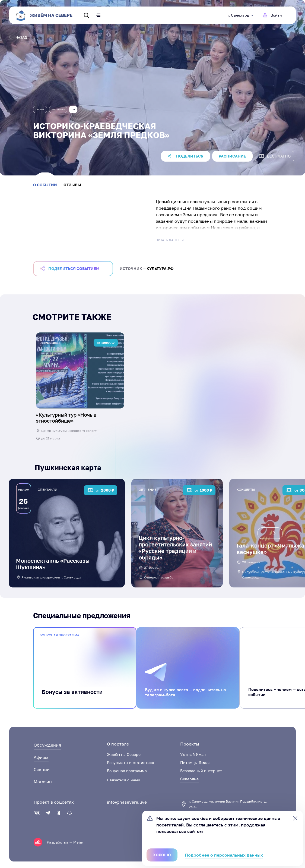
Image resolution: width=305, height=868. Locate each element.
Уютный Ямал (193, 754)
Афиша (41, 757)
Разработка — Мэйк (65, 842)
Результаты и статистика (131, 762)
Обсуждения (47, 745)
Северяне (189, 779)
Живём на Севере (124, 754)
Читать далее (170, 240)
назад (18, 37)
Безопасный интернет (201, 771)
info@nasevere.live (127, 802)
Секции (42, 769)
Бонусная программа (127, 771)
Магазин (43, 782)
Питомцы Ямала (195, 762)
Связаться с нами (124, 780)
